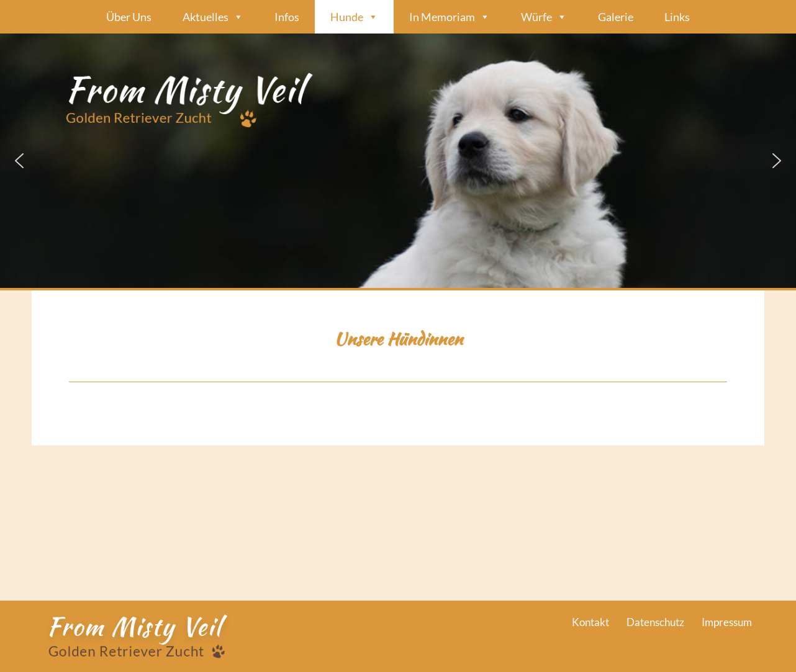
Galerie (616, 17)
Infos (287, 17)
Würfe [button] (544, 17)
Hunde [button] (354, 17)
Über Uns (129, 17)
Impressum (727, 622)
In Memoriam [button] (450, 17)
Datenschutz (655, 622)
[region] (398, 161)
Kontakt (590, 622)
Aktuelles (213, 17)
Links (677, 17)
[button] (398, 161)
